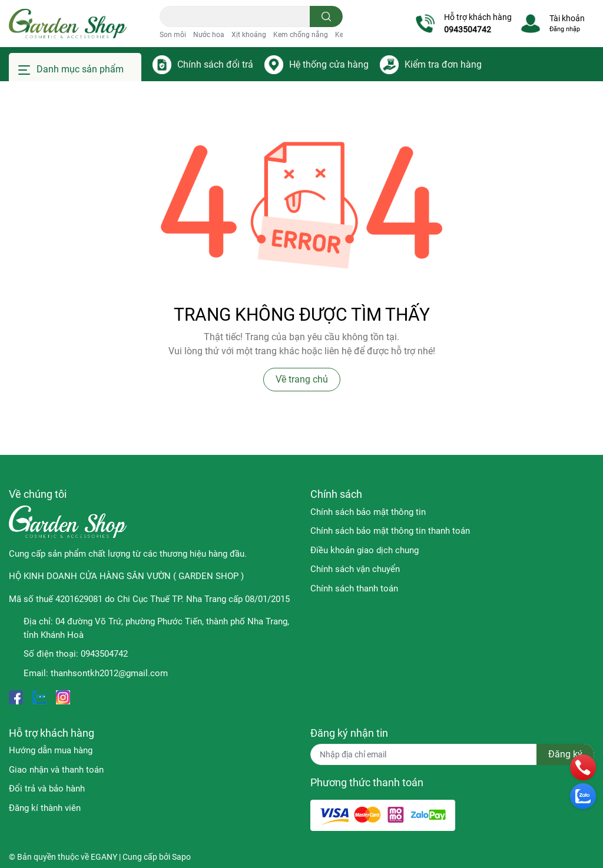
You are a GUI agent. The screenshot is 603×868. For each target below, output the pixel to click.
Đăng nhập (565, 29)
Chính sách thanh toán (354, 588)
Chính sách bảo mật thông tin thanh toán (390, 531)
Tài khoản (567, 18)
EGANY (104, 857)
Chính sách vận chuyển (355, 569)
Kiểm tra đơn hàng (443, 64)
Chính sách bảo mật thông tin (368, 512)
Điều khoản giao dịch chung (365, 550)
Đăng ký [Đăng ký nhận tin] (565, 754)
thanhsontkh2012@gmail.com (109, 673)
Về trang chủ (302, 379)
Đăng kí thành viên (45, 808)
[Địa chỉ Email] (452, 754)
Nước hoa (209, 35)
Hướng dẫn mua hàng (51, 750)
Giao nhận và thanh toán (56, 770)
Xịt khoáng (249, 35)
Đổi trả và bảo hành (47, 789)
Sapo (181, 857)
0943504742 (468, 29)
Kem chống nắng (301, 35)
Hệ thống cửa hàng (329, 64)
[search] (327, 16)
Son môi (173, 35)
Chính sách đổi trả (215, 64)
